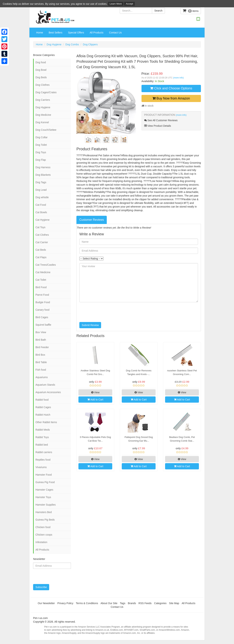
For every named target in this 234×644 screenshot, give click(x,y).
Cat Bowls (41, 212)
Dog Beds (41, 77)
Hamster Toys (43, 497)
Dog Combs (72, 44)
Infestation (41, 542)
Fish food (41, 370)
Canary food (42, 310)
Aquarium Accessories (48, 392)
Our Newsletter (46, 603)
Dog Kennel (42, 122)
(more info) (178, 78)
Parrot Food (42, 295)
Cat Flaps (41, 257)
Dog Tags (41, 182)
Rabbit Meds (43, 430)
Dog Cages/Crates (46, 92)
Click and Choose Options (171, 88)
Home (40, 33)
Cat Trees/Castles (46, 265)
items (191, 11)
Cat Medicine (43, 272)
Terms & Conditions (87, 603)
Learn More (116, 4)
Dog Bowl (41, 70)
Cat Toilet (41, 280)
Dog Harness (43, 167)
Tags (123, 603)
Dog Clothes (43, 85)
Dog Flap (41, 160)
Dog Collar (41, 137)
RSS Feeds (145, 603)
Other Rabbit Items (46, 422)
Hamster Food (44, 475)
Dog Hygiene (54, 44)
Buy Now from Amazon (171, 98)
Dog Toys (41, 152)
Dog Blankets (43, 175)
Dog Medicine (43, 115)
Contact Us (115, 33)
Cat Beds (41, 250)
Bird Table (41, 362)
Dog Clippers (90, 44)
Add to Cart (95, 400)
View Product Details (158, 126)
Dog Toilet (41, 145)
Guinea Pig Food (45, 482)
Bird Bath (41, 340)
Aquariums (42, 377)
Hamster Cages (44, 490)
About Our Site (109, 603)
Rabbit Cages (43, 407)
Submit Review (90, 325)
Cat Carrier (42, 242)
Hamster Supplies (46, 505)
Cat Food (41, 205)
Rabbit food (42, 400)
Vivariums (41, 467)
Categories (160, 603)
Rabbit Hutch (43, 415)
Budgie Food (43, 302)
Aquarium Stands (45, 385)
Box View (41, 332)
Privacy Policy (65, 603)
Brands (132, 603)
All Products (97, 33)
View (95, 392)
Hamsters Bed (44, 512)
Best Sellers (55, 33)
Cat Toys (40, 227)
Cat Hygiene (43, 220)
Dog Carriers (43, 100)
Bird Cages (42, 317)
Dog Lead (41, 190)
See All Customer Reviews (161, 120)
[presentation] (107, 312)
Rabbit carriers (44, 452)
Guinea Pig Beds (45, 520)
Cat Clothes (42, 235)
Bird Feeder (42, 347)
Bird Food (41, 287)
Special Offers (76, 33)
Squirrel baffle (43, 325)
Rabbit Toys (42, 437)
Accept (129, 4)
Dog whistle (42, 197)
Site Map (174, 603)
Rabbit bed (42, 445)
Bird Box (40, 355)
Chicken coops (44, 535)
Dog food (41, 62)
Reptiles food (43, 460)
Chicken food (43, 527)
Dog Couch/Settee (46, 130)
